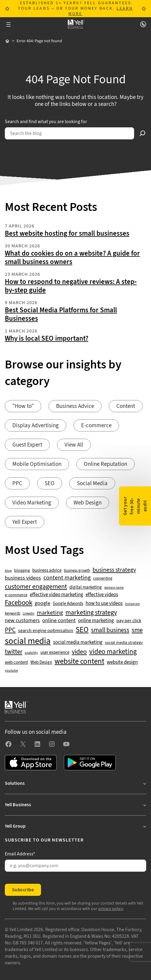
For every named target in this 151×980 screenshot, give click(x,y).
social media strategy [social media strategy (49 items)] (124, 643)
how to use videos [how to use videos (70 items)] (104, 604)
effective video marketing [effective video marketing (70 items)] (57, 595)
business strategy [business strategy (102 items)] (114, 570)
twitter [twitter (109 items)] (14, 652)
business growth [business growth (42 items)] (77, 571)
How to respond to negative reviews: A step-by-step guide (71, 286)
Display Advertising (36, 426)
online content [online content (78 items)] (59, 621)
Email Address (20, 854)
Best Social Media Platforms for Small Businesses (61, 314)
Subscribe (23, 890)
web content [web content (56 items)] (16, 662)
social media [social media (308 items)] (28, 641)
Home (7, 41)
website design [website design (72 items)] (122, 662)
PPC (17, 484)
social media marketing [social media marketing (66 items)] (78, 643)
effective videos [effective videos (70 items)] (102, 595)
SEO (50, 484)
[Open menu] (8, 24)
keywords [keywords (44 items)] (13, 613)
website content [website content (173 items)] (79, 662)
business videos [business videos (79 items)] (23, 578)
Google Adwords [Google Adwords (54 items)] (68, 604)
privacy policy (111, 909)
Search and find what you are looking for (46, 122)
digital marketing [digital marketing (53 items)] (86, 587)
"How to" (23, 406)
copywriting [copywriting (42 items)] (103, 579)
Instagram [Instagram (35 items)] (132, 604)
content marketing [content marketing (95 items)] (67, 578)
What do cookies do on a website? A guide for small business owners (72, 258)
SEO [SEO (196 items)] (82, 630)
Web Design (88, 503)
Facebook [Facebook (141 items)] (19, 603)
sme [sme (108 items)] (137, 630)
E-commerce (96, 426)
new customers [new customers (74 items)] (22, 621)
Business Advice (75, 406)
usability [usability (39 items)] (31, 653)
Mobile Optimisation (37, 464)
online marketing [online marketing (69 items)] (96, 621)
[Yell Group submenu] (75, 826)
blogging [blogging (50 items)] (22, 571)
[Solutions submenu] (75, 783)
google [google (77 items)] (42, 603)
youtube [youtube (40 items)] (11, 671)
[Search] (143, 133)
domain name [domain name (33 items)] (114, 588)
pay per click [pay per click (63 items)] (129, 621)
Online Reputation (105, 464)
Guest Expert (27, 445)
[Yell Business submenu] (75, 805)
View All (74, 445)
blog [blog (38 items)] (8, 571)
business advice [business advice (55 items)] (47, 571)
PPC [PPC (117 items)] (10, 630)
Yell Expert (25, 522)
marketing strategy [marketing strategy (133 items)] (91, 613)
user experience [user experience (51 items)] (55, 653)
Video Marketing (32, 503)
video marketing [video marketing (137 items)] (113, 652)
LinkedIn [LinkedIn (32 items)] (28, 614)
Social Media (92, 484)
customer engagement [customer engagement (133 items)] (36, 587)
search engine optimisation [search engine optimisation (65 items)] (46, 631)
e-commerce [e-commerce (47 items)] (16, 595)
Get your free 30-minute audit (135, 506)
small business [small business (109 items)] (110, 630)
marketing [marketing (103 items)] (50, 613)
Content (126, 406)
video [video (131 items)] (79, 652)
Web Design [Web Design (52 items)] (41, 663)
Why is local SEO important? (47, 339)
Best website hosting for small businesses (67, 234)
